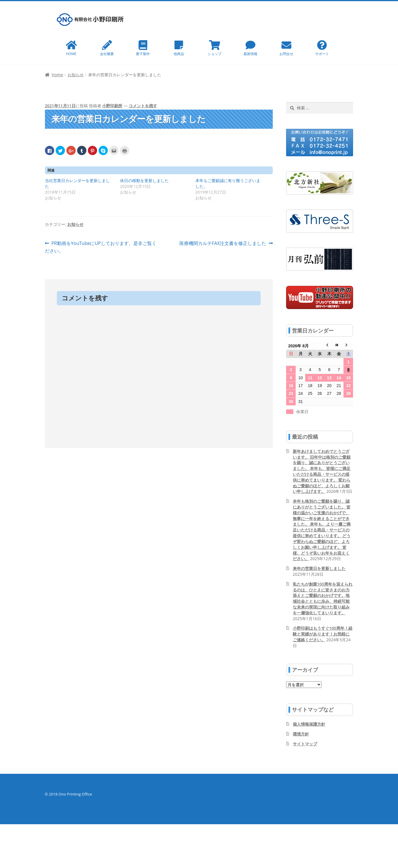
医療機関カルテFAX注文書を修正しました (223, 244)
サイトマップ (305, 744)
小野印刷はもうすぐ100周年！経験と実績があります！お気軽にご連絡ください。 (323, 634)
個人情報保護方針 (309, 724)
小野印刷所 (112, 106)
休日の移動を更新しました (144, 180)
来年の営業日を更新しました (319, 568)
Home (57, 75)
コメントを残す (143, 106)
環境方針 (301, 734)
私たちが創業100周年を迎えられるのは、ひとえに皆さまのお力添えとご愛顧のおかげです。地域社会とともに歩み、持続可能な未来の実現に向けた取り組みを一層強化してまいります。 (323, 598)
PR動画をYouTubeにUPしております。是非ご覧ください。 (101, 247)
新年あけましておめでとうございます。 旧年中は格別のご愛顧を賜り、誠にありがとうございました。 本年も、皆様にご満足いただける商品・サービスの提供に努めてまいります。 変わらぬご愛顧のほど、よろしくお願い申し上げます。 (322, 471)
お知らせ (76, 75)
